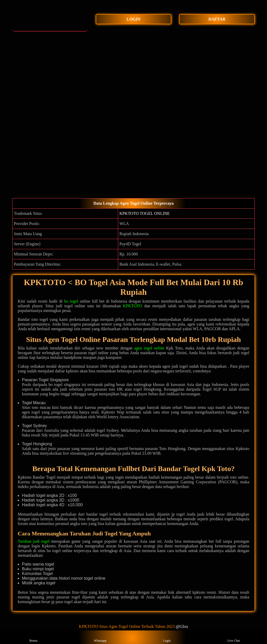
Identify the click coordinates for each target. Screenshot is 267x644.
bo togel (71, 301)
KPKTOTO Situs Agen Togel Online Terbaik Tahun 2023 (127, 626)
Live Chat (234, 637)
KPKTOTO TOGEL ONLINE (145, 213)
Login (167, 637)
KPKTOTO (132, 306)
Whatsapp (100, 637)
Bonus (34, 637)
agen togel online (149, 348)
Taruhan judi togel (34, 541)
